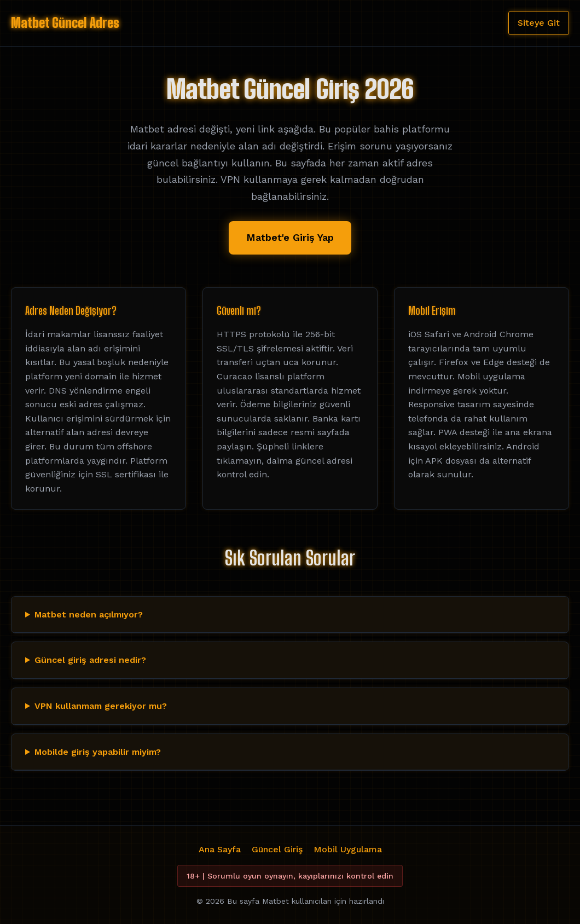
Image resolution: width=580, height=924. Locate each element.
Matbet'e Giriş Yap (290, 237)
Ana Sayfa (220, 849)
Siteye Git (539, 23)
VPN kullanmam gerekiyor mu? (101, 706)
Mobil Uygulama (348, 849)
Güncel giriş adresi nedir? (90, 660)
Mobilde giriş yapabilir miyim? (98, 752)
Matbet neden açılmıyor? (89, 614)
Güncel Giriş (277, 849)
